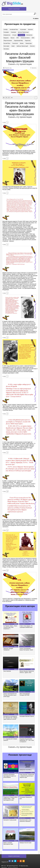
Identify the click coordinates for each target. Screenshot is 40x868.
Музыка (33, 35)
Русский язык (24, 41)
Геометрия (13, 32)
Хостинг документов (13, 866)
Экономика (25, 46)
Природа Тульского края (25, 840)
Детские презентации (22, 32)
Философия (19, 44)
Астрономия (22, 30)
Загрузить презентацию (14, 9)
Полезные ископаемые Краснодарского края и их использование (10, 773)
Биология (29, 30)
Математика (19, 35)
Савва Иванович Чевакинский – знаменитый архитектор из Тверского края (27, 773)
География (6, 32)
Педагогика (17, 41)
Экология (19, 46)
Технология (32, 41)
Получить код (7, 65)
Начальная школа (12, 38)
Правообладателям (12, 864)
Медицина (27, 35)
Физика (5, 44)
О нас (4, 864)
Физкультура (12, 44)
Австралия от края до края (10, 818)
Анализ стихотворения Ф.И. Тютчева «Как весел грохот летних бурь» (10, 693)
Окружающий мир (8, 41)
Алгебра (5, 30)
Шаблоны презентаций (9, 46)
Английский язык (13, 30)
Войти (36, 19)
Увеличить (33, 65)
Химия (25, 44)
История (5, 35)
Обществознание (26, 38)
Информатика (33, 32)
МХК (4, 38)
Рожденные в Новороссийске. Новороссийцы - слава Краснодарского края (11, 796)
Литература (12, 35)
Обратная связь (23, 864)
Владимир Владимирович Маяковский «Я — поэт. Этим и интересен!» (27, 738)
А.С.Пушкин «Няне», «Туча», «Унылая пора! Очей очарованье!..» (10, 625)
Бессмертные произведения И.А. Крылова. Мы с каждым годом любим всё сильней (10, 715)
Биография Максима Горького (27, 714)
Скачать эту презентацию (20, 62)
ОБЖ (19, 38)
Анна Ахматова (7, 669)
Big (15, 3)
